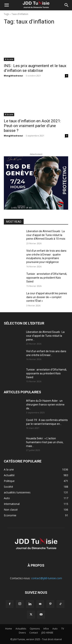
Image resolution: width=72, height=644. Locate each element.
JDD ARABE (47, 633)
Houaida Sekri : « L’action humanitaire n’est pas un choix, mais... (45, 442)
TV (63, 629)
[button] (7, 5)
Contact (34, 633)
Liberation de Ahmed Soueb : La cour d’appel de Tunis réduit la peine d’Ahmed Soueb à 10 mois (46, 235)
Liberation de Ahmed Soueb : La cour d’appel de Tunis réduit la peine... (45, 336)
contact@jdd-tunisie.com (47, 578)
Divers (22, 633)
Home (9, 629)
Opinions (35, 629)
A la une (9, 59)
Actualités (21, 629)
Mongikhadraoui (13, 76)
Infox (46, 629)
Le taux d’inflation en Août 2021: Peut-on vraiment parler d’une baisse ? (32, 126)
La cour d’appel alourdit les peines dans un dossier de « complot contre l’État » (47, 297)
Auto (55, 629)
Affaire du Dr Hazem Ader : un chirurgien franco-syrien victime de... (45, 405)
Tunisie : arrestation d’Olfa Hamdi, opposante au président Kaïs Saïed (47, 278)
